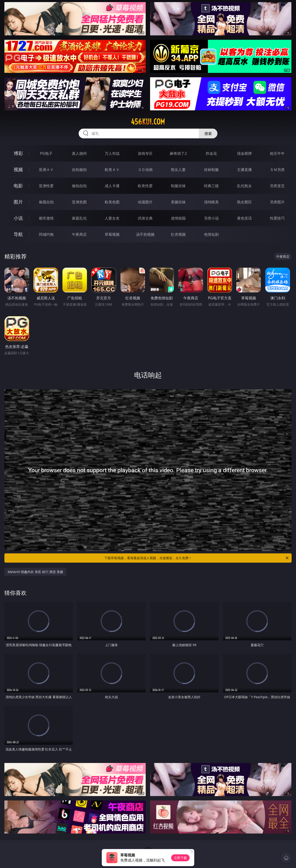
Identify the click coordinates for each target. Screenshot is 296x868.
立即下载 (180, 858)
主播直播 (244, 170)
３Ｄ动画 (145, 170)
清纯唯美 (211, 202)
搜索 (208, 133)
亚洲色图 (79, 202)
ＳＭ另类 (277, 170)
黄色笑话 (244, 218)
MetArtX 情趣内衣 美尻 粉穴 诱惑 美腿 (35, 572)
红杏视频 (178, 234)
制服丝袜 (178, 186)
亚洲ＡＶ (46, 170)
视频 (18, 169)
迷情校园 (178, 218)
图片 (18, 202)
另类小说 (211, 218)
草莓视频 (112, 234)
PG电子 (46, 153)
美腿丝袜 (178, 202)
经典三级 (211, 186)
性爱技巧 (277, 218)
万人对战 (112, 153)
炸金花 (211, 153)
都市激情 (46, 218)
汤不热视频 (145, 234)
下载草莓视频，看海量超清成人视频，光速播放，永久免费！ (197, 558)
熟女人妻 (178, 170)
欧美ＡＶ (112, 170)
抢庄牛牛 (277, 153)
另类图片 (277, 202)
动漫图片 (145, 202)
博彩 (18, 153)
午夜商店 (79, 234)
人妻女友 (112, 218)
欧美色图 (112, 202)
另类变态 (277, 186)
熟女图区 (244, 202)
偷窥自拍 (46, 202)
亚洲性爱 (46, 186)
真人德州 (79, 153)
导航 (18, 234)
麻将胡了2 (178, 153)
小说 (18, 218)
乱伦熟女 (244, 186)
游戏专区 (145, 153)
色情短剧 (211, 234)
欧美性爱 (145, 186)
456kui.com (148, 122)
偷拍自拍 (79, 186)
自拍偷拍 (79, 170)
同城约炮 (46, 234)
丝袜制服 (211, 170)
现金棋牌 (244, 153)
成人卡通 (112, 186)
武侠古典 (145, 218)
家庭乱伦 (79, 218)
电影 (18, 186)
